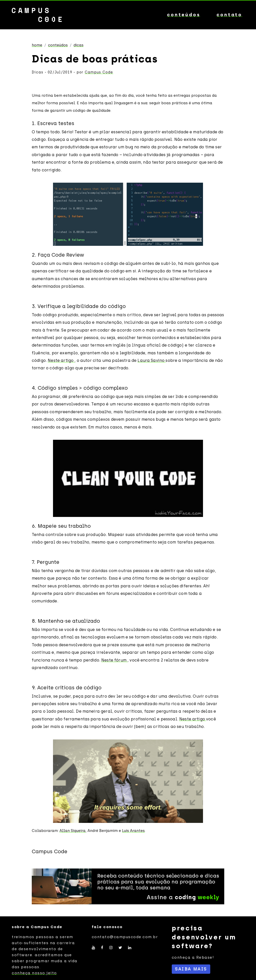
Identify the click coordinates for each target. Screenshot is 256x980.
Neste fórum (114, 660)
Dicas (78, 45)
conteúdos (183, 15)
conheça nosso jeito (34, 973)
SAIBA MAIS (191, 969)
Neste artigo (61, 360)
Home (37, 45)
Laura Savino (151, 360)
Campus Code (99, 72)
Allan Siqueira (72, 831)
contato (229, 15)
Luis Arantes (133, 831)
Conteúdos (58, 45)
